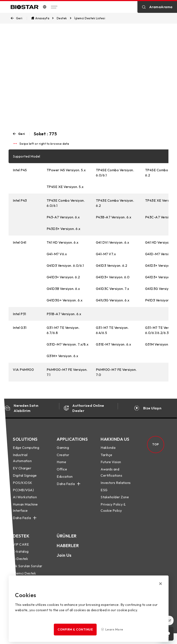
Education (65, 480)
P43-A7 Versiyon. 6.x (63, 217)
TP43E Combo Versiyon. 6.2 (115, 203)
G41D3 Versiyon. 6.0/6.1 (65, 265)
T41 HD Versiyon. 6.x (63, 242)
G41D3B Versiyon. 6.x (63, 289)
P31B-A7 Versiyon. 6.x (64, 314)
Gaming (63, 451)
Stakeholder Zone (115, 501)
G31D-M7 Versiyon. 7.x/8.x (68, 344)
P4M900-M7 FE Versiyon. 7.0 (116, 372)
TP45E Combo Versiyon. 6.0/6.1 (115, 173)
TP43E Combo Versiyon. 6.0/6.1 (66, 203)
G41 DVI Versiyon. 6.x (113, 242)
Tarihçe (106, 459)
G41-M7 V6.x (57, 254)
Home (61, 466)
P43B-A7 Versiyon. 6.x (114, 217)
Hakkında (108, 451)
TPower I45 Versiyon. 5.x (66, 170)
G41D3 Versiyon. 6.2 (112, 265)
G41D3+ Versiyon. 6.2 (63, 277)
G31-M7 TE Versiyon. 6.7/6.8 (63, 330)
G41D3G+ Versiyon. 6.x (65, 300)
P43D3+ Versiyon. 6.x (64, 229)
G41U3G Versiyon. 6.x (113, 300)
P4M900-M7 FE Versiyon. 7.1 (67, 372)
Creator (63, 459)
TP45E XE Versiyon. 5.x (65, 187)
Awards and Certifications (111, 476)
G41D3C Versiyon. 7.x (113, 289)
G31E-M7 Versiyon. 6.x (114, 344)
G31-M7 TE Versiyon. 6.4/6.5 (112, 330)
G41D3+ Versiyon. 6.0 (113, 277)
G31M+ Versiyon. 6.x (62, 356)
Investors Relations (116, 486)
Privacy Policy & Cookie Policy (113, 511)
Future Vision (111, 466)
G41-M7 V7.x (106, 254)
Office (62, 473)
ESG (104, 494)
